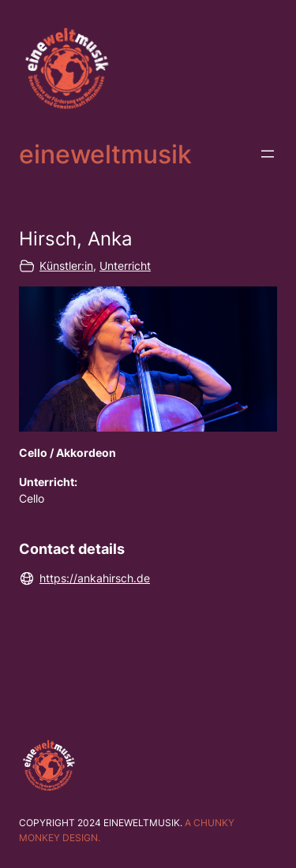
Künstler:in (66, 266)
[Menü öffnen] (268, 154)
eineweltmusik (105, 154)
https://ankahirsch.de (95, 578)
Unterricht (125, 266)
